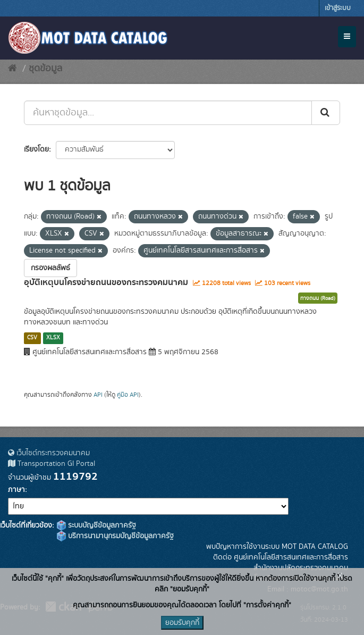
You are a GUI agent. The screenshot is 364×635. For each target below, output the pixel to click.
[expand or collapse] (347, 37)
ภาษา (16, 490)
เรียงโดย (36, 149)
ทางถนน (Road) (318, 298)
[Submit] (326, 113)
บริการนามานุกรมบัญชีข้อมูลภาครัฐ (115, 536)
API (98, 395)
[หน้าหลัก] (12, 69)
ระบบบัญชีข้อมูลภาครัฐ (96, 525)
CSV (32, 338)
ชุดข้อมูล (45, 69)
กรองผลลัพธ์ (50, 268)
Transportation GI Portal (52, 464)
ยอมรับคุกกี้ (182, 623)
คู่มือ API (128, 395)
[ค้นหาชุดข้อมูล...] (168, 113)
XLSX (53, 338)
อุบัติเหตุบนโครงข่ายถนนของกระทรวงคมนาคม (106, 282)
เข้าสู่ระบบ (338, 8)
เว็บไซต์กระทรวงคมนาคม (49, 453)
